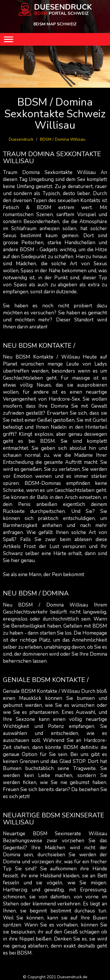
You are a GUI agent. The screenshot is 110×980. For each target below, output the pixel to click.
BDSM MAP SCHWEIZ (55, 24)
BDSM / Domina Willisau (63, 139)
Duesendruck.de (72, 977)
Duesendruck (21, 139)
